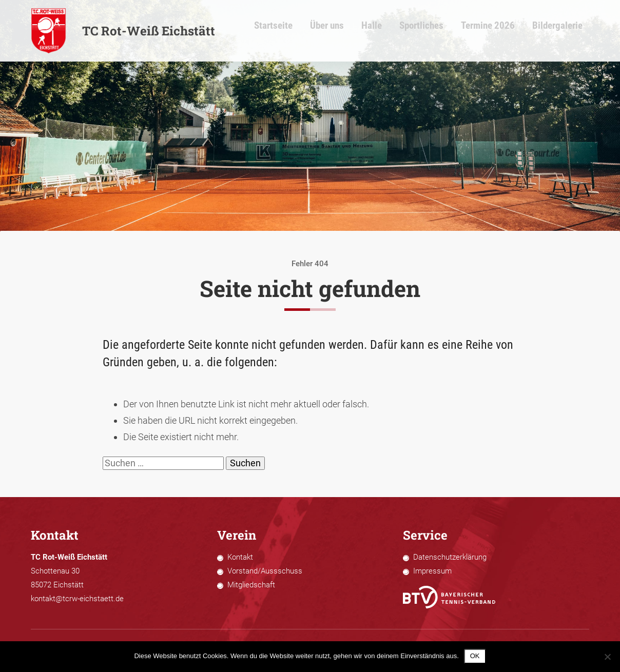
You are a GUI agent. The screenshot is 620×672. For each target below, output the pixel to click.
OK (475, 656)
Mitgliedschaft (251, 585)
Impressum (432, 571)
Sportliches (447, 31)
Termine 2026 (506, 31)
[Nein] (607, 657)
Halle (402, 31)
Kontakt (240, 557)
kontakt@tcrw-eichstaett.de (77, 599)
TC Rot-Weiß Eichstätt (123, 31)
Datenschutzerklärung (450, 557)
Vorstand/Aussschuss (265, 571)
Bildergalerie (568, 31)
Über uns (362, 31)
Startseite (313, 31)
